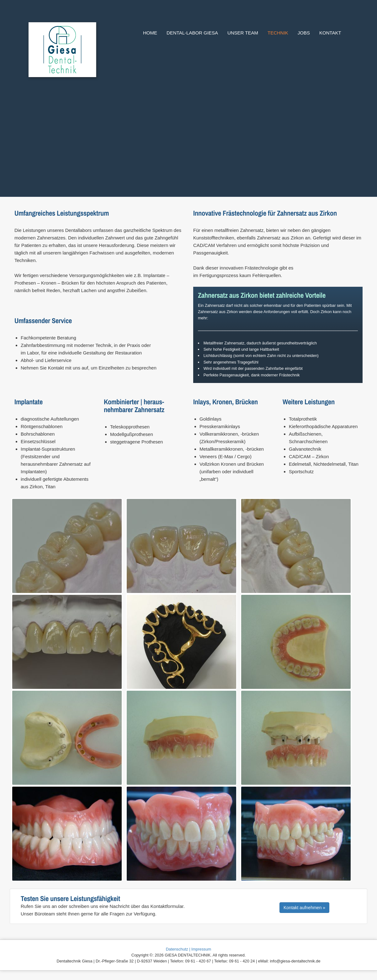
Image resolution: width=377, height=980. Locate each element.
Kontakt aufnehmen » (304, 908)
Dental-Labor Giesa (192, 33)
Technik (278, 33)
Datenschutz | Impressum (188, 949)
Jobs (304, 33)
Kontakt (330, 33)
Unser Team (243, 33)
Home (150, 33)
